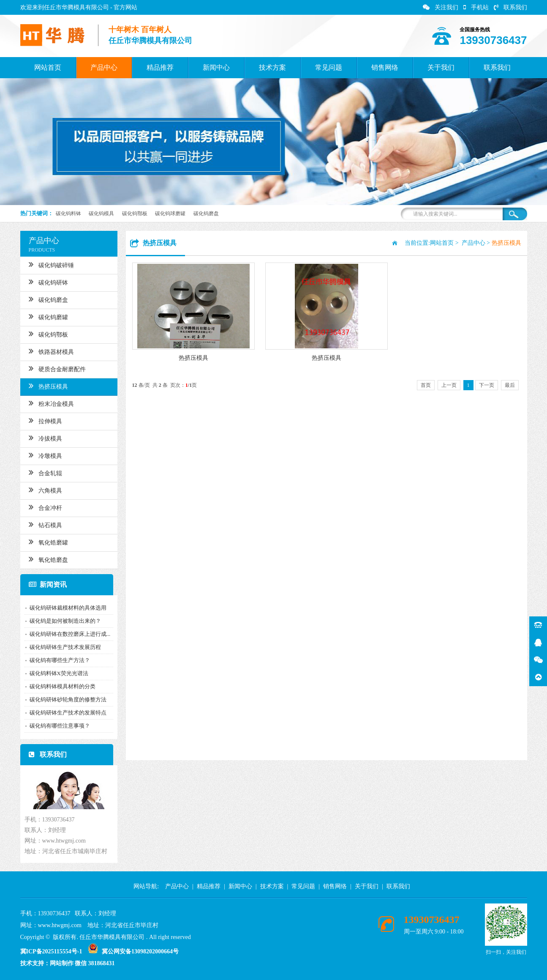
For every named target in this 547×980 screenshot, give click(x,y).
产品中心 (104, 67)
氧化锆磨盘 (42, 559)
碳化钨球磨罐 (170, 214)
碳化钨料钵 (68, 214)
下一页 (487, 385)
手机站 (476, 7)
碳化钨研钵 (42, 282)
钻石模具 (39, 524)
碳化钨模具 (101, 214)
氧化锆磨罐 (42, 542)
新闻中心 (216, 67)
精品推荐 (160, 67)
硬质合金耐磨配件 (51, 368)
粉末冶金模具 (45, 403)
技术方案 (272, 67)
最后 (510, 385)
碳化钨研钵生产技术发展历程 (59, 647)
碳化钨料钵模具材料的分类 (57, 686)
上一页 (449, 385)
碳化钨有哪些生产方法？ (54, 660)
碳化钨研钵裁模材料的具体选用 (62, 608)
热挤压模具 (42, 386)
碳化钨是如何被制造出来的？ (59, 621)
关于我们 (441, 67)
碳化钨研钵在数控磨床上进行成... (64, 634)
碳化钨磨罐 (42, 316)
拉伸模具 (39, 420)
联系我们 (510, 7)
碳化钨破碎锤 (45, 264)
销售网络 (385, 67)
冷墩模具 (39, 455)
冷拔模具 (39, 438)
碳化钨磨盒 (42, 299)
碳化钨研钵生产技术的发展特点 (62, 713)
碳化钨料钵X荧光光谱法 (53, 673)
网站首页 (48, 67)
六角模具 (39, 490)
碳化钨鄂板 (135, 214)
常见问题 (329, 67)
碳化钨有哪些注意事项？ (54, 726)
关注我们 (441, 7)
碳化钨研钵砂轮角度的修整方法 (62, 699)
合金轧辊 (39, 472)
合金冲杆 (39, 507)
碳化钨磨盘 (206, 214)
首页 (426, 385)
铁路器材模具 (45, 351)
